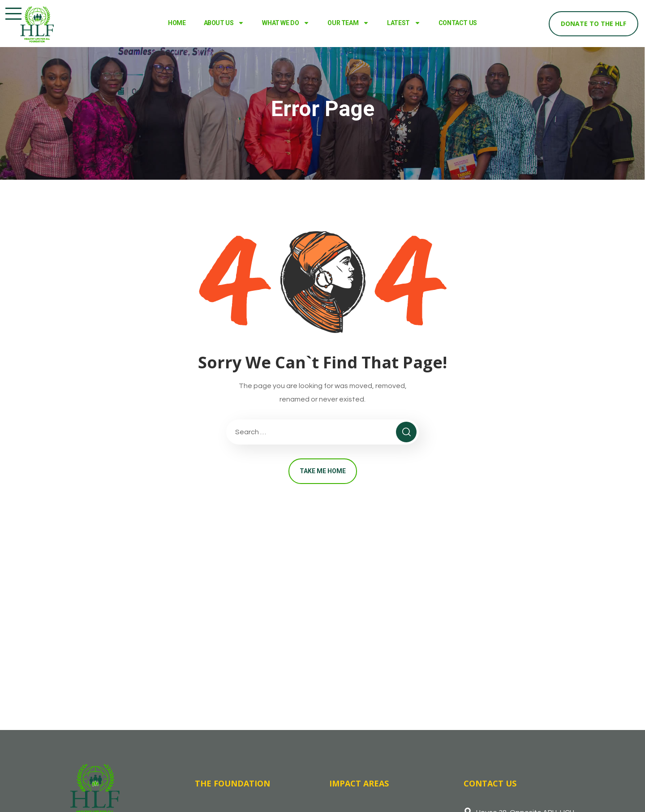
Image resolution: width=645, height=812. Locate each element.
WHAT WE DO (286, 23)
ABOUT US (224, 23)
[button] (13, 13)
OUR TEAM (348, 23)
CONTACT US (458, 23)
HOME (177, 23)
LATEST (404, 23)
